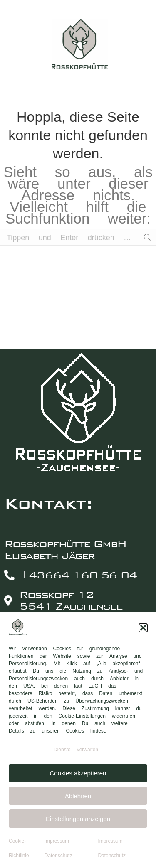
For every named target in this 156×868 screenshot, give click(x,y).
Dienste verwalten (76, 750)
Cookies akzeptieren (78, 773)
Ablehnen (78, 796)
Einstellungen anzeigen (78, 819)
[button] (143, 628)
